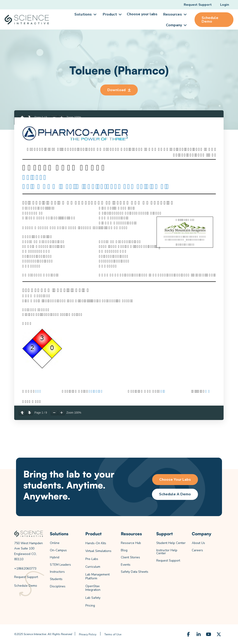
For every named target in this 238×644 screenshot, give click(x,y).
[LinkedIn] (199, 634)
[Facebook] (189, 634)
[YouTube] (209, 634)
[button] (85, 14)
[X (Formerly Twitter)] (219, 634)
